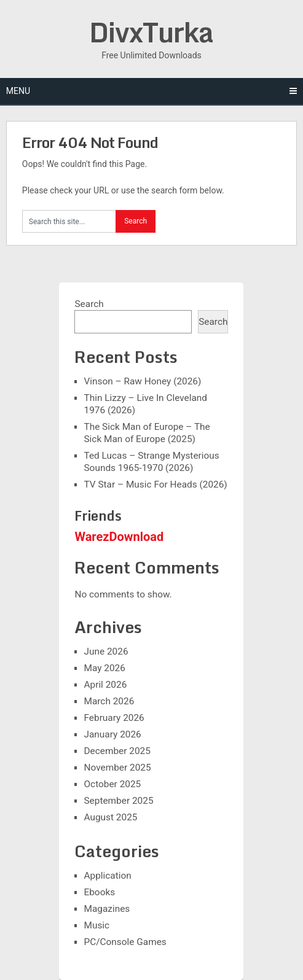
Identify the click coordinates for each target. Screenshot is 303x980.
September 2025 (118, 801)
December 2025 (117, 751)
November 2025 (117, 768)
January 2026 (112, 734)
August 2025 (110, 817)
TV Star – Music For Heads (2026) (155, 484)
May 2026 (104, 668)
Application (107, 876)
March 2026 (109, 701)
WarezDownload (119, 537)
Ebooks (99, 892)
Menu (18, 91)
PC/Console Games (125, 942)
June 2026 (106, 651)
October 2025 (112, 784)
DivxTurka (151, 32)
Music (96, 925)
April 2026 (105, 685)
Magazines (107, 909)
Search (89, 304)
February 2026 (114, 718)
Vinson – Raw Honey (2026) (142, 381)
